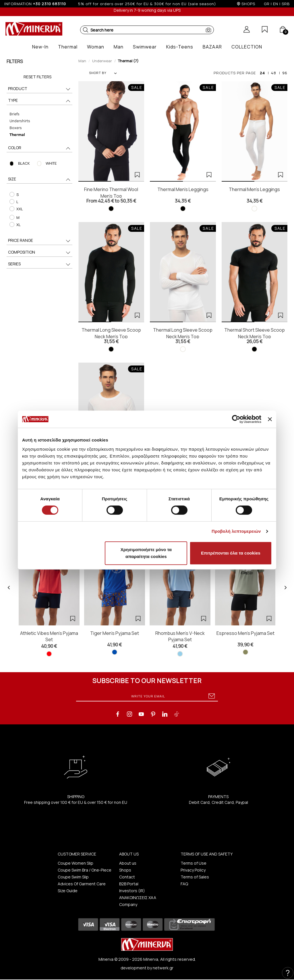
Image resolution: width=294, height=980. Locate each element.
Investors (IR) (132, 891)
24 (262, 73)
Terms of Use (194, 863)
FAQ (184, 884)
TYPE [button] (40, 101)
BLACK (24, 163)
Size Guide (68, 891)
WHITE (51, 163)
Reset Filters (37, 77)
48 (274, 73)
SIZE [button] (40, 179)
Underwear (102, 61)
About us (128, 863)
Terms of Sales (195, 877)
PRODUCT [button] (40, 89)
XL (15, 225)
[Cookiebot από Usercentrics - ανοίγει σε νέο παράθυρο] (236, 419)
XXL (16, 209)
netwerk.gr (163, 968)
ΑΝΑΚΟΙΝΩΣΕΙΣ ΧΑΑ (138, 898)
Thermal (17, 134)
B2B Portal (129, 884)
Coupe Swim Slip (73, 877)
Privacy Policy (193, 870)
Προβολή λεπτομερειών (236, 531)
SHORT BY (103, 73)
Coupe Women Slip (76, 863)
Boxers (16, 128)
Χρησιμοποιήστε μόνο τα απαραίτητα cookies (146, 553)
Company (128, 904)
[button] (86, 30)
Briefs (14, 114)
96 (285, 73)
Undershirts (20, 121)
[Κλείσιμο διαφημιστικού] (270, 419)
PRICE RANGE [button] (40, 241)
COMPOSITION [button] (40, 253)
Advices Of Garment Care (82, 884)
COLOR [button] (40, 148)
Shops (125, 870)
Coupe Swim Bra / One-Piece (85, 870)
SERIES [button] (40, 264)
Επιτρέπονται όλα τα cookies (231, 553)
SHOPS (248, 4)
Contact (127, 877)
